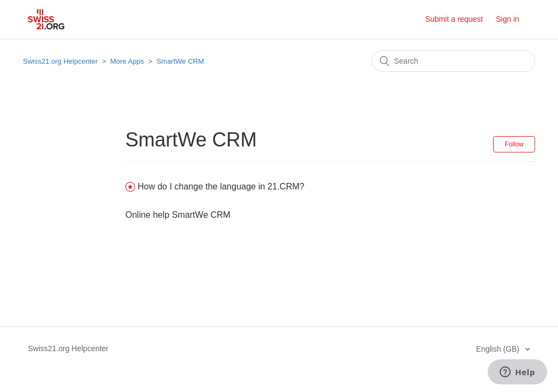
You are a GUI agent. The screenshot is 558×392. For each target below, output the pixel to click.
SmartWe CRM (180, 61)
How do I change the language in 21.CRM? (221, 186)
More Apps (127, 61)
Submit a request (454, 19)
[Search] (453, 61)
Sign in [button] (508, 19)
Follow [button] (514, 144)
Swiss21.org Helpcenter (60, 61)
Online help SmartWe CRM (178, 215)
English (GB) (499, 349)
